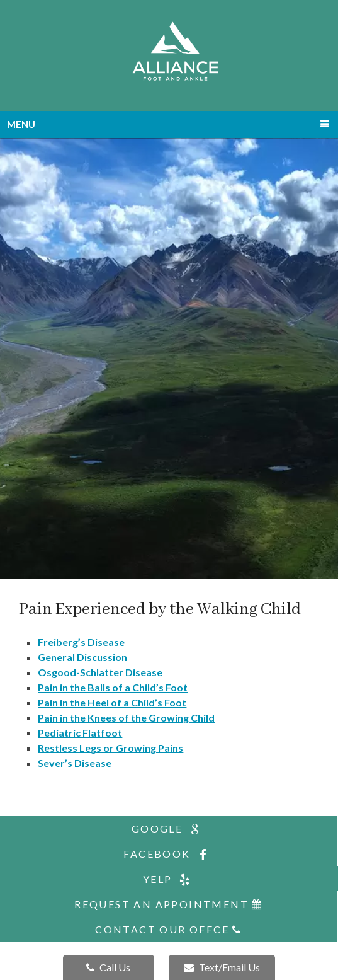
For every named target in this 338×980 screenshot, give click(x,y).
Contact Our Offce (169, 929)
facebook (168, 854)
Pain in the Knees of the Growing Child (126, 718)
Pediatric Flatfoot (80, 733)
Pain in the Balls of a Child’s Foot (113, 687)
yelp (169, 879)
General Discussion (82, 657)
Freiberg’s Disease (81, 642)
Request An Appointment (169, 904)
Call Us (108, 967)
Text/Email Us (222, 967)
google (169, 829)
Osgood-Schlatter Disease (100, 672)
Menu (21, 124)
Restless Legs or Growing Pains (110, 748)
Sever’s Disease (75, 763)
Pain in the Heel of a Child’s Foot (112, 702)
